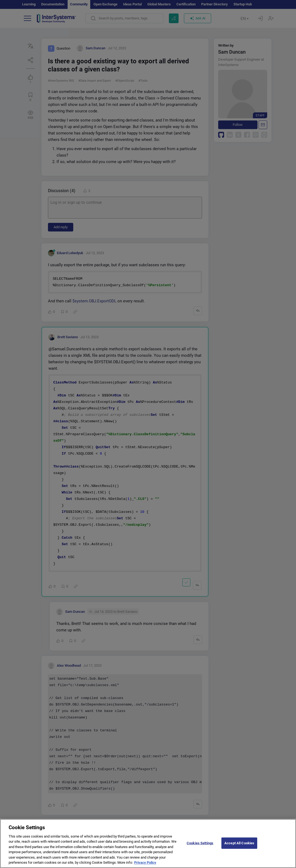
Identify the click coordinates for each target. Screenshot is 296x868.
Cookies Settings (200, 848)
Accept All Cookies (239, 848)
